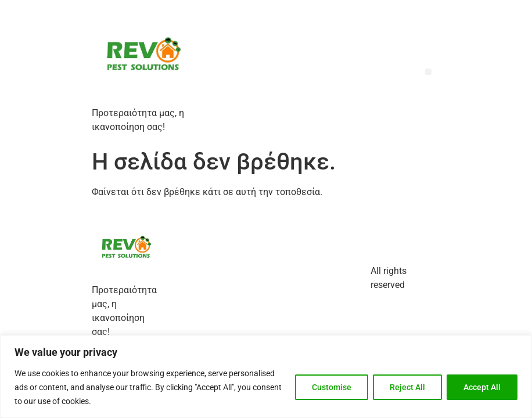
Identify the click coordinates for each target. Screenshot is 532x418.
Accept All (482, 387)
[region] (266, 376)
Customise (332, 387)
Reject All (407, 387)
